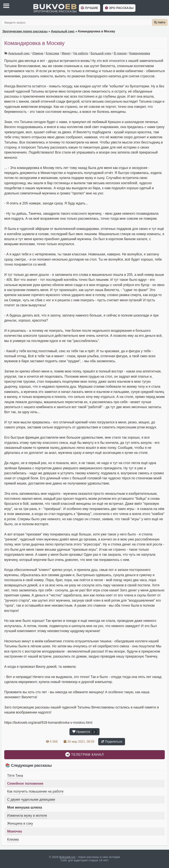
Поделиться (112, 742)
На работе (81, 53)
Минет (66, 53)
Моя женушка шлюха (25, 807)
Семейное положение (25, 784)
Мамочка (15, 831)
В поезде (120, 53)
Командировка (140, 53)
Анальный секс (63, 31)
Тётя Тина (15, 776)
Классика (52, 53)
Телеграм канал (84, 754)
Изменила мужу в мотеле (27, 816)
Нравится (84, 732)
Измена (38, 53)
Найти (160, 22)
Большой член (101, 53)
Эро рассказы (119, 8)
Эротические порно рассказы (25, 31)
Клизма (13, 839)
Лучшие (90, 8)
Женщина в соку (20, 823)
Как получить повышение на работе (35, 791)
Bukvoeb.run (67, 857)
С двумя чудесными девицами (31, 800)
